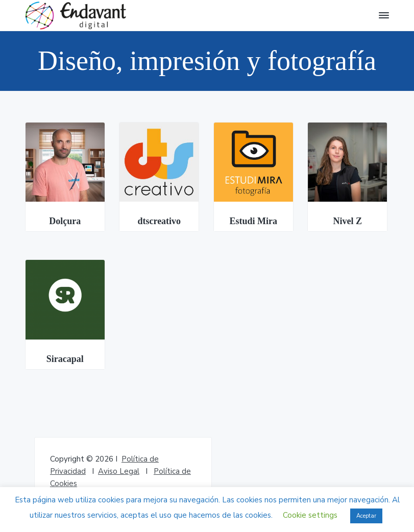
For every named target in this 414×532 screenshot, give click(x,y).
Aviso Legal (119, 471)
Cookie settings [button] (310, 515)
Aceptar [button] (366, 516)
